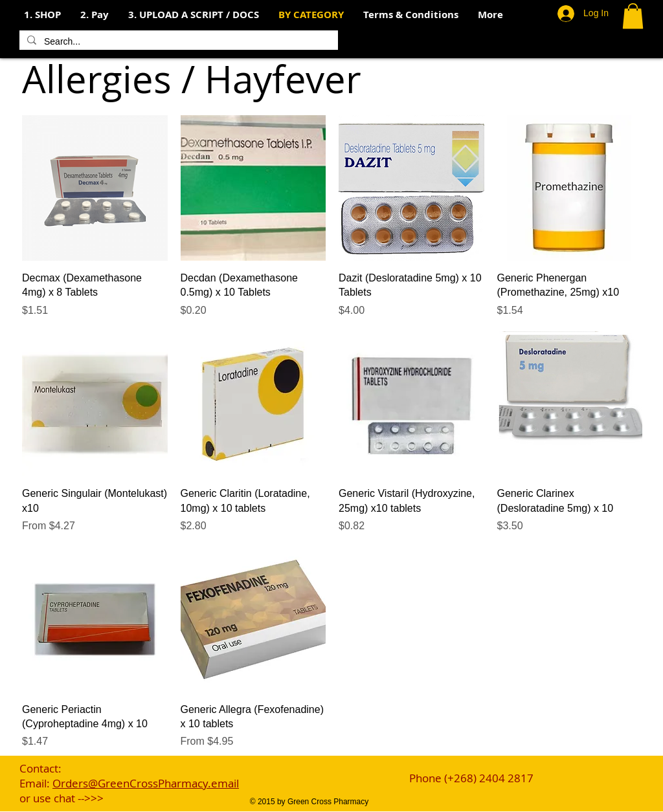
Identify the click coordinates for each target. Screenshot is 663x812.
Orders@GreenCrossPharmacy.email (146, 783)
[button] (95, 15)
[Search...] (177, 42)
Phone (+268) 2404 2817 (471, 778)
